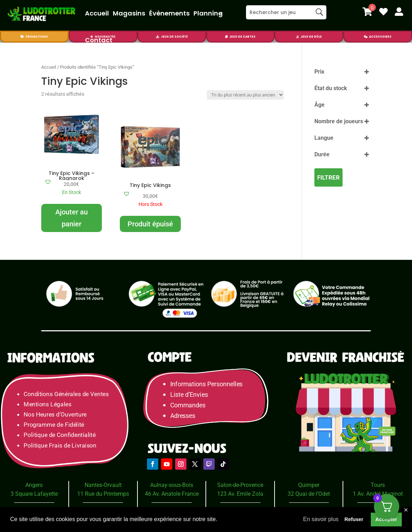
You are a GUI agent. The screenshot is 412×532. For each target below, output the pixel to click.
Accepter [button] (386, 519)
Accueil (97, 13)
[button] (48, 182)
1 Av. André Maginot (378, 494)
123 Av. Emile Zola (240, 494)
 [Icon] (365, 37)
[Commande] (245, 95)
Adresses (183, 416)
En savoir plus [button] (321, 519)
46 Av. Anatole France (172, 494)
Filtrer (328, 177)
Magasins (129, 13)
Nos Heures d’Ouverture (55, 415)
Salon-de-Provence (240, 485)
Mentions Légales (47, 404)
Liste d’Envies (191, 395)
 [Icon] (22, 37)
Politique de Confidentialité (60, 435)
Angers (34, 485)
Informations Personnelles (206, 384)
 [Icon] (399, 12)
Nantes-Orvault (103, 485)
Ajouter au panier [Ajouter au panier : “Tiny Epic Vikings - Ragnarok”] (72, 218)
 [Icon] (383, 12)
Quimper (309, 485)
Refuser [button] (354, 519)
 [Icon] (297, 37)
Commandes (188, 405)
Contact (99, 40)
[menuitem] (367, 12)
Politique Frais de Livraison (60, 445)
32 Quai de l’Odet (309, 494)
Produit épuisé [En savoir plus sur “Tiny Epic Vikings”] (150, 224)
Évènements (169, 13)
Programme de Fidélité (54, 425)
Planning (208, 13)
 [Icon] (367, 12)
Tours (378, 485)
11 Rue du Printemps (103, 494)
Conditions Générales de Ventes (66, 394)
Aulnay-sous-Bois (172, 485)
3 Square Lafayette (34, 494)
